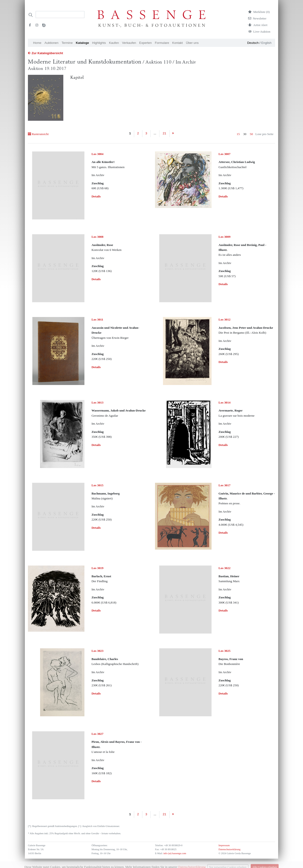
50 (251, 134)
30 (245, 134)
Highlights (99, 43)
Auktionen (51, 43)
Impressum (224, 845)
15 (238, 134)
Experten (146, 43)
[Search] (60, 15)
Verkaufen (129, 43)
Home (37, 43)
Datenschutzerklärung (230, 849)
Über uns (192, 43)
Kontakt (177, 43)
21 (165, 133)
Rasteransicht (38, 134)
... (155, 133)
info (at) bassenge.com (174, 853)
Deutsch (253, 43)
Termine (67, 43)
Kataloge (82, 43)
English (266, 43)
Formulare (162, 43)
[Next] (173, 134)
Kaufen (114, 43)
